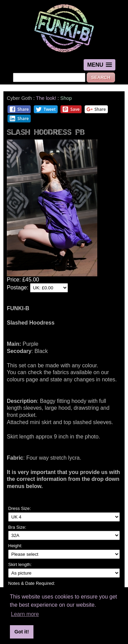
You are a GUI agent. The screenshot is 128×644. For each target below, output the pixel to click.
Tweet (46, 109)
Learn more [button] (25, 614)
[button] (99, 65)
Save (71, 109)
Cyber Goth (19, 98)
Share (19, 109)
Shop (66, 98)
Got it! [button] (22, 632)
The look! (46, 98)
